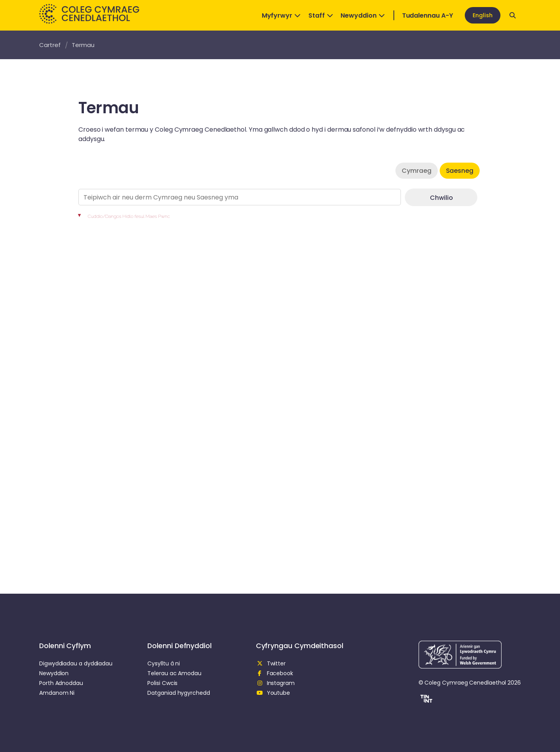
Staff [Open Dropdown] (321, 15)
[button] (425, 700)
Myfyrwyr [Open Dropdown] (281, 15)
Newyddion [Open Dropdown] (362, 15)
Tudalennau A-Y (428, 15)
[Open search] (513, 15)
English (483, 15)
